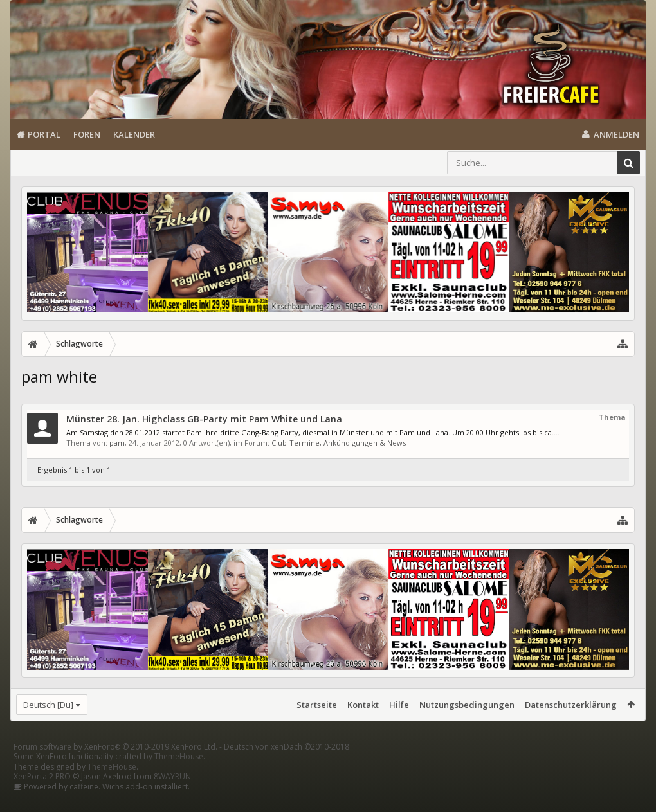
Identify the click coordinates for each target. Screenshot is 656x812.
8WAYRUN (172, 797)
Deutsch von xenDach (287, 767)
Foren (87, 134)
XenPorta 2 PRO (42, 797)
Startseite (317, 705)
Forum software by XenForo (115, 767)
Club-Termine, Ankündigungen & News (339, 443)
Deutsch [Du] (48, 705)
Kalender (134, 134)
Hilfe (399, 705)
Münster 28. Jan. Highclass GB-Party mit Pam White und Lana (204, 419)
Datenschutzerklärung (571, 705)
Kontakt (363, 705)
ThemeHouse (179, 777)
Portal (44, 134)
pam (117, 443)
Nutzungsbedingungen (467, 705)
